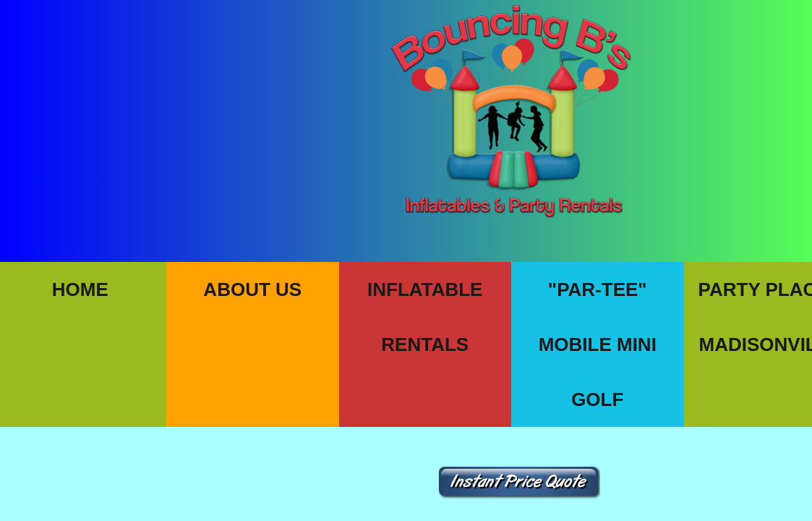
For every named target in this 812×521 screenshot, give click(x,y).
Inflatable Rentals (425, 317)
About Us (252, 289)
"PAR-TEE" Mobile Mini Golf (598, 344)
